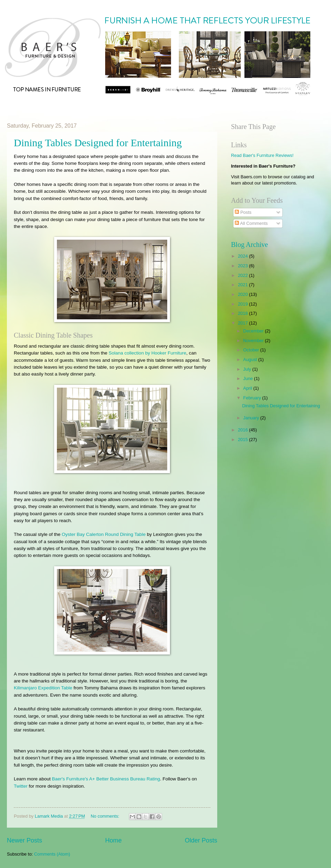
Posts (243, 212)
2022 (243, 275)
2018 (243, 313)
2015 (243, 440)
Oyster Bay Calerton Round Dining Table (104, 534)
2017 (243, 323)
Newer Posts (24, 840)
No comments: (106, 816)
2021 (243, 285)
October (252, 350)
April (248, 388)
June (249, 378)
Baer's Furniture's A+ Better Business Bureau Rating (106, 779)
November (254, 341)
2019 (243, 304)
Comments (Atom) (52, 854)
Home (113, 840)
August (251, 360)
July (248, 369)
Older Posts (201, 840)
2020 (243, 294)
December (254, 331)
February (253, 398)
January (252, 418)
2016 (243, 430)
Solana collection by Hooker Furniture (147, 353)
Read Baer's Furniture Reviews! (262, 155)
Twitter (21, 786)
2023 (243, 266)
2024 (243, 256)
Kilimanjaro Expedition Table (43, 688)
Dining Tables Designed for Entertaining (98, 143)
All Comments (251, 223)
